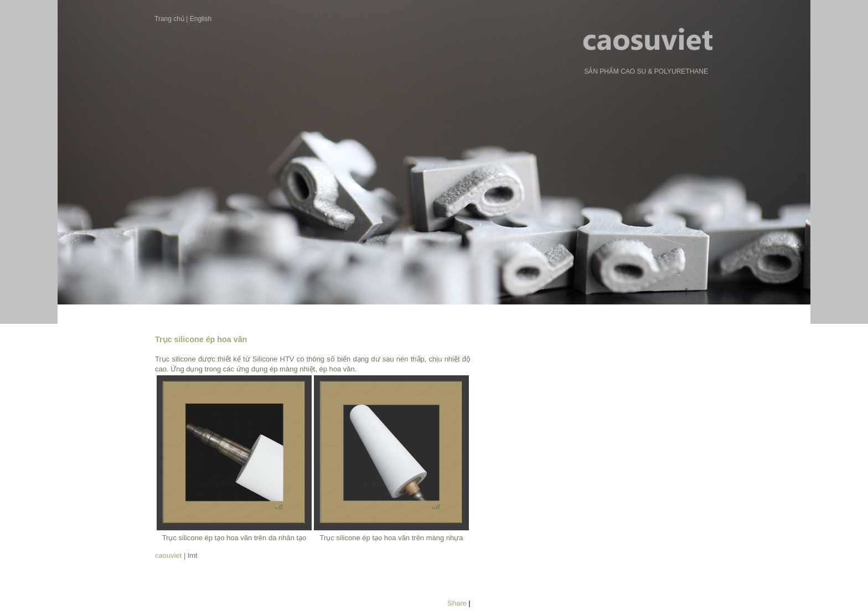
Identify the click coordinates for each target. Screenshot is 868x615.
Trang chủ (169, 19)
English (201, 19)
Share (457, 603)
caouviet (168, 555)
